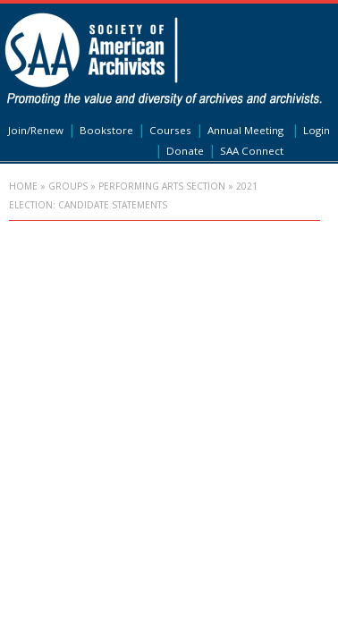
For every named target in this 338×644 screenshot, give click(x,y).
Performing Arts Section (162, 186)
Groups (68, 186)
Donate (185, 151)
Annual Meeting (245, 130)
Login (317, 130)
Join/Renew (36, 130)
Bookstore (106, 130)
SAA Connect (252, 151)
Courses (170, 130)
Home (23, 186)
